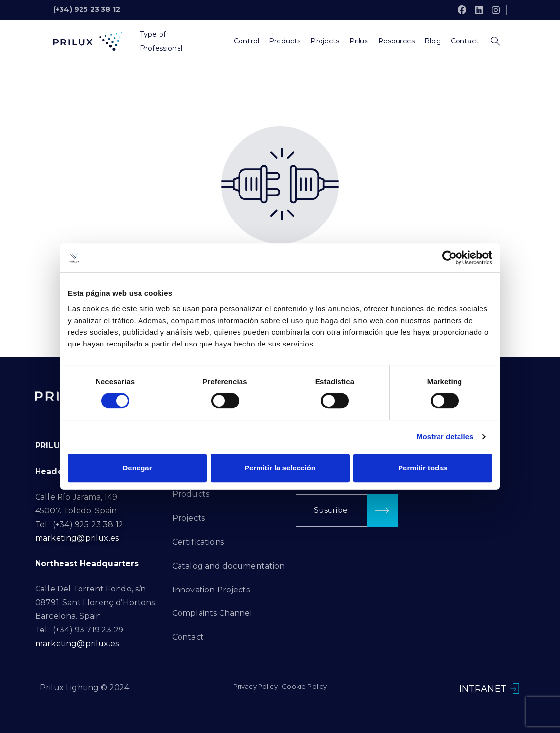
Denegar (137, 468)
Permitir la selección (280, 468)
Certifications (198, 542)
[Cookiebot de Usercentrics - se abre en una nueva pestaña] (450, 258)
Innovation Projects (211, 590)
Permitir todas (423, 468)
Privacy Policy (255, 686)
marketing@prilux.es (77, 538)
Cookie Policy (304, 686)
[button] (347, 510)
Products (191, 494)
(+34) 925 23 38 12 (87, 9)
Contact (188, 637)
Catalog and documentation (229, 566)
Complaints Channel (212, 613)
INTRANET (483, 689)
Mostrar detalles (445, 437)
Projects (189, 518)
